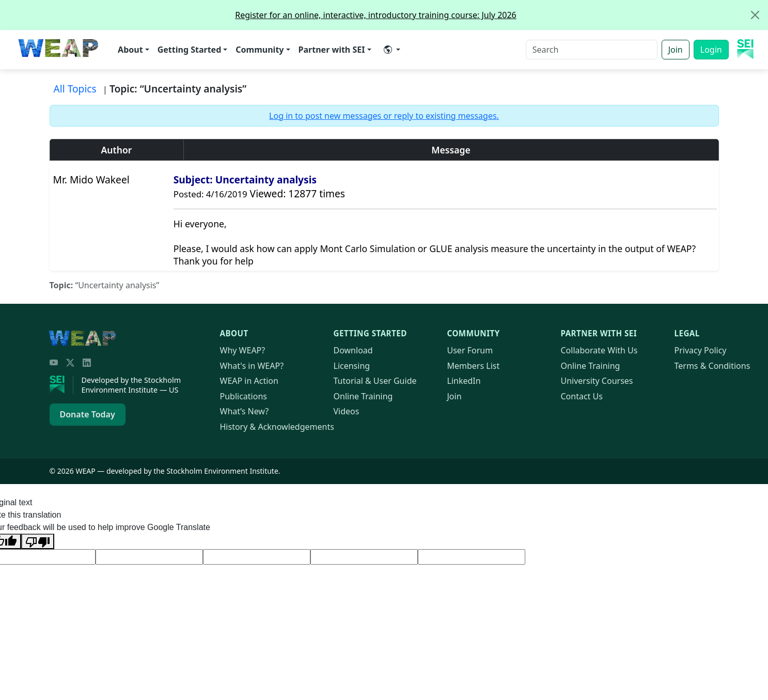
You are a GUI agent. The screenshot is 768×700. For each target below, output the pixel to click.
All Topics (75, 89)
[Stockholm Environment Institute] (61, 385)
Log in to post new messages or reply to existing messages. (384, 116)
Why (243, 350)
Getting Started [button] (190, 50)
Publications (244, 396)
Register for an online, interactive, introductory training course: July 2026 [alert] (501, 15)
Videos (347, 411)
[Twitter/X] (70, 363)
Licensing (352, 366)
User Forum (470, 350)
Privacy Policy (701, 350)
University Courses (597, 381)
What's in (252, 366)
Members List (474, 366)
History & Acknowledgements (277, 427)
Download (353, 350)
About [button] (130, 50)
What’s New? (245, 411)
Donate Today (88, 414)
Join (676, 50)
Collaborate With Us (599, 350)
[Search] (592, 50)
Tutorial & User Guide (375, 381)
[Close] (755, 15)
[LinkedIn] (87, 363)
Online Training (363, 396)
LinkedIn (464, 381)
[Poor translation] (38, 541)
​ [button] (388, 50)
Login (711, 50)
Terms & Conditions (712, 366)
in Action (249, 381)
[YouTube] (54, 363)
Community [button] (260, 50)
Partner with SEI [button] (332, 50)
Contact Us (582, 396)
